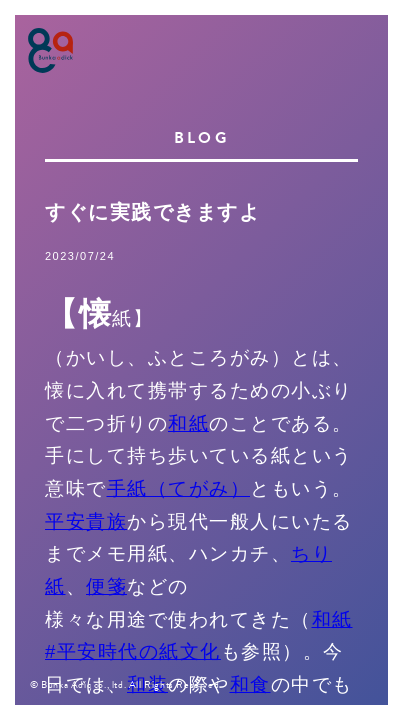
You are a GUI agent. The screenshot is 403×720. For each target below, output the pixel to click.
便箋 (106, 586)
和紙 (188, 423)
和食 (250, 684)
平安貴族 (86, 521)
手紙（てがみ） (179, 488)
